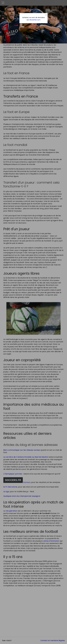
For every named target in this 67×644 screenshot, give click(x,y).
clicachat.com (35, 20)
